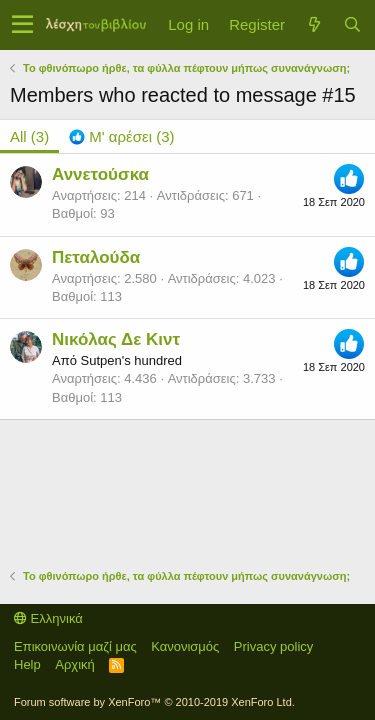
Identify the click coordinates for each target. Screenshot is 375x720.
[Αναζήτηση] (352, 24)
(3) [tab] (29, 136)
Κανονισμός (185, 646)
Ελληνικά (48, 618)
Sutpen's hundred (131, 360)
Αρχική (75, 664)
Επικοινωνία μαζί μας (75, 646)
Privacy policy (273, 646)
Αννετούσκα (100, 174)
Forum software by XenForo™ (154, 702)
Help (27, 664)
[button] (22, 25)
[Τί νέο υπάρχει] (314, 24)
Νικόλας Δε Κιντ (116, 339)
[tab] (121, 136)
